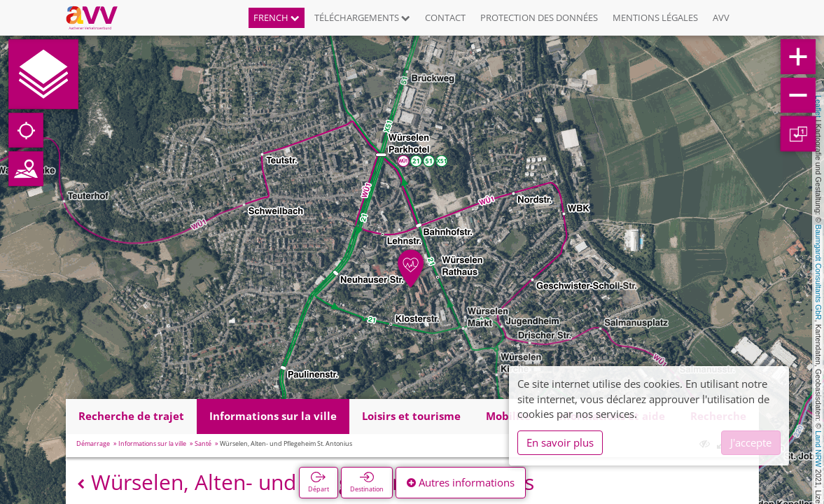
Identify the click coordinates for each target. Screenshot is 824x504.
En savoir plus (560, 442)
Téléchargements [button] (362, 17)
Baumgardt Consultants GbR (818, 272)
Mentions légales (655, 17)
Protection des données (539, 17)
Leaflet (818, 106)
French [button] (277, 17)
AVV (721, 17)
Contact (445, 17)
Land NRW (818, 449)
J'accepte (751, 442)
